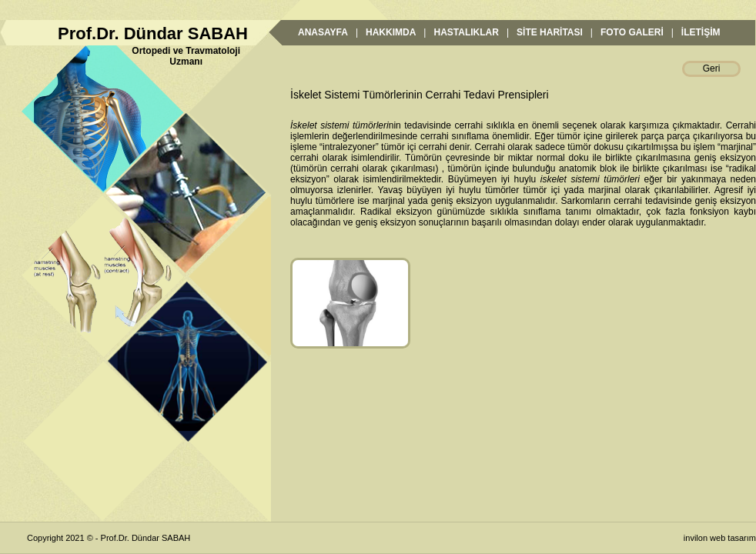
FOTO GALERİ (632, 32)
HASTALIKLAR (466, 32)
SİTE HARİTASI (550, 32)
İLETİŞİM (701, 32)
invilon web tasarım (720, 538)
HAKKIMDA (391, 32)
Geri (712, 68)
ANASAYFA (323, 32)
